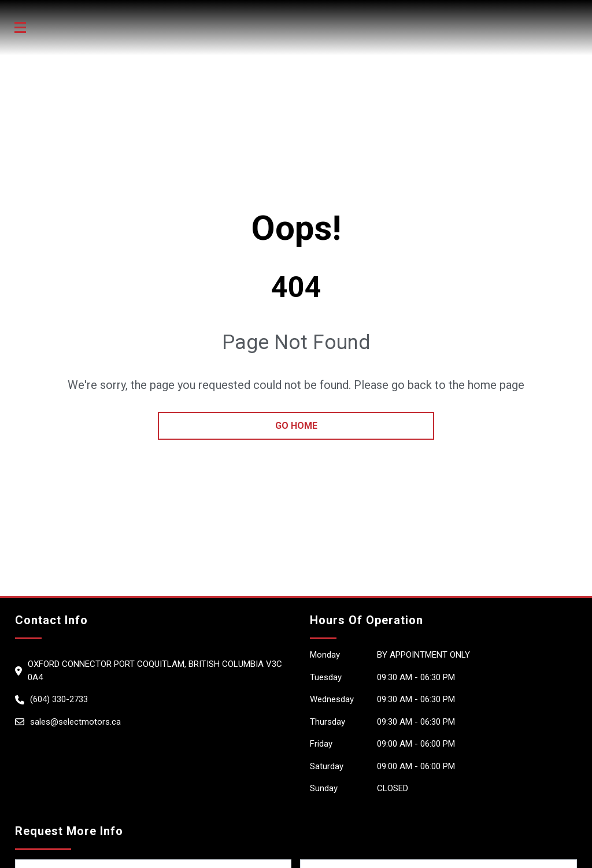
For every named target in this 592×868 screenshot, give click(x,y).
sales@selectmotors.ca (75, 722)
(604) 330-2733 (59, 699)
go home (296, 426)
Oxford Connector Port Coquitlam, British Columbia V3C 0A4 (155, 671)
